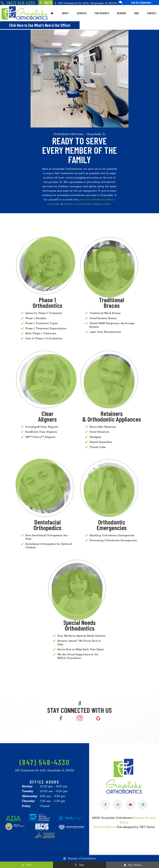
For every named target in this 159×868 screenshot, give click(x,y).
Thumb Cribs (98, 447)
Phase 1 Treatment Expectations (46, 328)
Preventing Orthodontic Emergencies (113, 540)
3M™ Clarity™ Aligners (40, 437)
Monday (27, 786)
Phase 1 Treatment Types (41, 323)
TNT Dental (147, 827)
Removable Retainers (103, 427)
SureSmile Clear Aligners (41, 432)
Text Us (45, 3)
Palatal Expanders (101, 442)
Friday (26, 806)
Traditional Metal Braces (105, 313)
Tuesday (27, 791)
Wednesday (29, 796)
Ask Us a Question (134, 3)
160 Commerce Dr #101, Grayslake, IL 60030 (85, 3)
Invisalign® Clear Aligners (42, 427)
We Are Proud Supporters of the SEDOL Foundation (78, 656)
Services (82, 13)
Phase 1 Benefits (36, 318)
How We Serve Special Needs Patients (81, 636)
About (65, 13)
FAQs (137, 13)
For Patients (102, 13)
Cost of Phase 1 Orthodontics (44, 338)
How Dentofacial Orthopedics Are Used (46, 537)
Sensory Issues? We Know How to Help (79, 642)
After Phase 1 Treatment (41, 333)
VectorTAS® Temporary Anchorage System (112, 325)
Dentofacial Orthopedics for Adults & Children (49, 546)
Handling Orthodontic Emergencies (112, 535)
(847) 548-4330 (18, 3)
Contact (152, 13)
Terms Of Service (105, 827)
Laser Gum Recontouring (105, 332)
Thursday (28, 801)
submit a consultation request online (88, 204)
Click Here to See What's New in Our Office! (40, 25)
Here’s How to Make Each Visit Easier (81, 649)
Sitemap (139, 818)
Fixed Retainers (99, 432)
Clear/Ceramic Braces (103, 318)
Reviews (122, 13)
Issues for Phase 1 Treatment (44, 313)
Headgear (95, 437)
